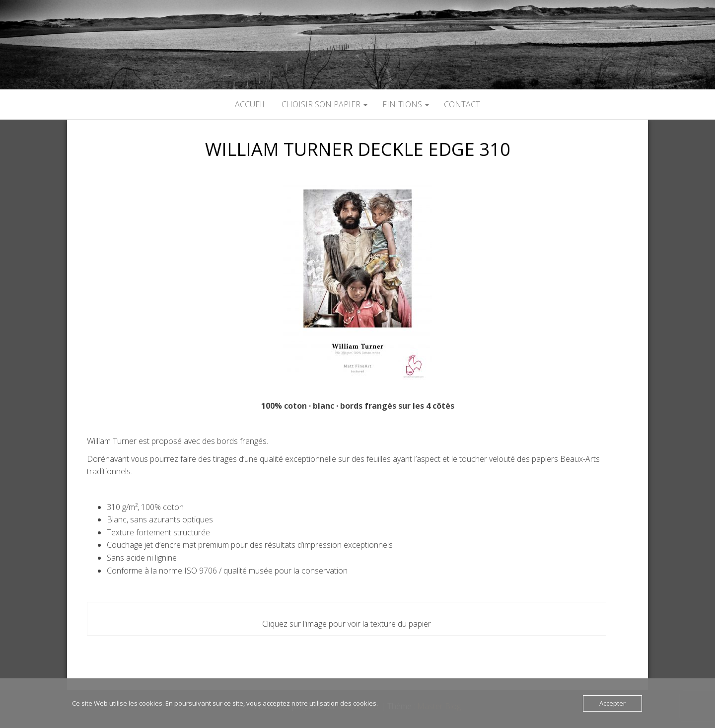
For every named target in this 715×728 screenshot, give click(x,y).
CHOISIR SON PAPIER (324, 104)
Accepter (612, 703)
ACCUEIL (251, 104)
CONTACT (462, 104)
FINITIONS (406, 104)
